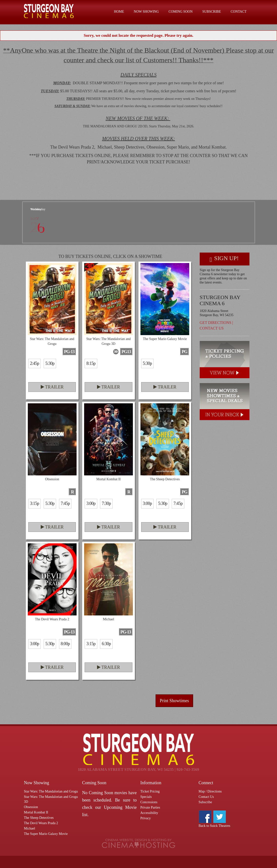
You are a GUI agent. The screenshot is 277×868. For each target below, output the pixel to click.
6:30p (106, 644)
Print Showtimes (174, 701)
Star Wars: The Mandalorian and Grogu (51, 791)
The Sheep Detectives (39, 818)
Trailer (52, 387)
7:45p (65, 503)
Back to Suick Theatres (214, 826)
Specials (146, 797)
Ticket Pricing (150, 791)
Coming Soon (180, 12)
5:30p (50, 363)
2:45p (35, 363)
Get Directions (216, 323)
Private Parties (150, 807)
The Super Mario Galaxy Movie (46, 834)
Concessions (149, 802)
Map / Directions (210, 791)
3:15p (35, 503)
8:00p (65, 644)
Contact (239, 12)
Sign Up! (224, 259)
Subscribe (212, 12)
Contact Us (212, 328)
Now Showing (146, 12)
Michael (30, 828)
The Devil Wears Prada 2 (41, 823)
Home (119, 12)
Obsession (31, 807)
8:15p (91, 363)
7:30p (106, 503)
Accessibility (149, 813)
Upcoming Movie (120, 807)
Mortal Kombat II (36, 812)
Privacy (146, 818)
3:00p (91, 503)
